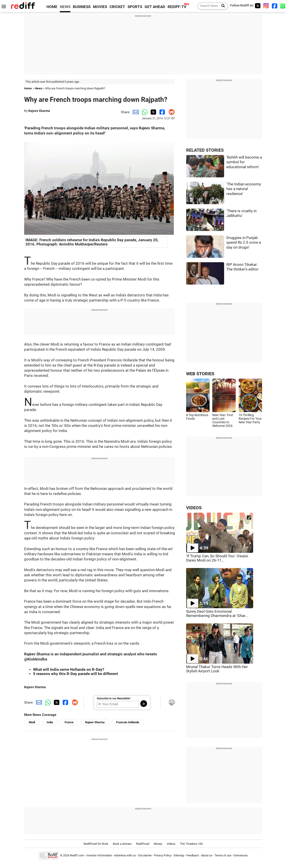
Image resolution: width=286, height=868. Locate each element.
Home (28, 88)
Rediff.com (77, 855)
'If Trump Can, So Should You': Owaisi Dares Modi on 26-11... (217, 558)
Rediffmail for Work (96, 844)
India (50, 722)
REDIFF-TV (177, 7)
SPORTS (135, 7)
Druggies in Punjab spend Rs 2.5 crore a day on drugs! (244, 243)
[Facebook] (275, 6)
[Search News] (222, 6)
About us (207, 855)
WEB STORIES (200, 374)
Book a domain (122, 844)
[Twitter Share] (153, 112)
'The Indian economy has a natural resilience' (244, 189)
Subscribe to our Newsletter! (114, 698)
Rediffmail (143, 844)
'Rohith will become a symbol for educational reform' (244, 162)
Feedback (193, 855)
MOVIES (100, 7)
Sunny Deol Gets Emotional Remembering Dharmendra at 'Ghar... (217, 614)
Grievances (241, 855)
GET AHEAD (155, 7)
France (69, 722)
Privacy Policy (163, 855)
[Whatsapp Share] (144, 112)
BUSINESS (82, 7)
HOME (52, 7)
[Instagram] (266, 6)
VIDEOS (194, 508)
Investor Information (99, 855)
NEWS (65, 7)
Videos (171, 844)
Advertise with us (125, 855)
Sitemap (179, 855)
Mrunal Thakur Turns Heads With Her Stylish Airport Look (217, 669)
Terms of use (223, 855)
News (39, 88)
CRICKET (117, 7)
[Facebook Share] (162, 112)
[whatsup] (283, 6)
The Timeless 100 (191, 844)
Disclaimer (145, 855)
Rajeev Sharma (39, 111)
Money (158, 844)
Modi (32, 722)
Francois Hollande (128, 722)
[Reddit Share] (170, 112)
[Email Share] (135, 112)
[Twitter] (258, 6)
